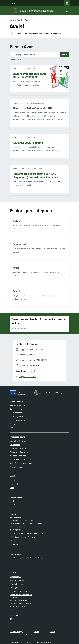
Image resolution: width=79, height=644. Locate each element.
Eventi (12, 505)
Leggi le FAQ (14, 597)
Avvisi (15, 69)
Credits (53, 632)
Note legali (14, 588)
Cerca (64, 54)
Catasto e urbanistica (18, 448)
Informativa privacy (17, 584)
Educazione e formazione (19, 452)
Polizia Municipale (16, 467)
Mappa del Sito (26, 635)
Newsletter (14, 622)
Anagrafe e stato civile (18, 441)
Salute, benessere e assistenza (21, 459)
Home (12, 20)
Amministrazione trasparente (21, 595)
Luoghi (12, 501)
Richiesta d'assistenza (18, 606)
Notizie (12, 480)
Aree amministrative (17, 405)
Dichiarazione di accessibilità (20, 591)
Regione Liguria (15, 3)
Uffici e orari (14, 541)
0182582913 (22, 527)
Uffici (12, 428)
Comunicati (14, 484)
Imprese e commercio (18, 456)
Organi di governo (16, 416)
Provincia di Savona (17, 580)
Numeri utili (14, 544)
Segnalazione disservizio (19, 600)
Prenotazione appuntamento (21, 603)
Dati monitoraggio (16, 632)
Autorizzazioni (15, 445)
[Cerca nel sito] (66, 11)
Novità (20, 20)
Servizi (37, 632)
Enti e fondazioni (16, 413)
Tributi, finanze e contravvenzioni (22, 463)
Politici (12, 424)
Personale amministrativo (19, 420)
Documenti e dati (16, 409)
